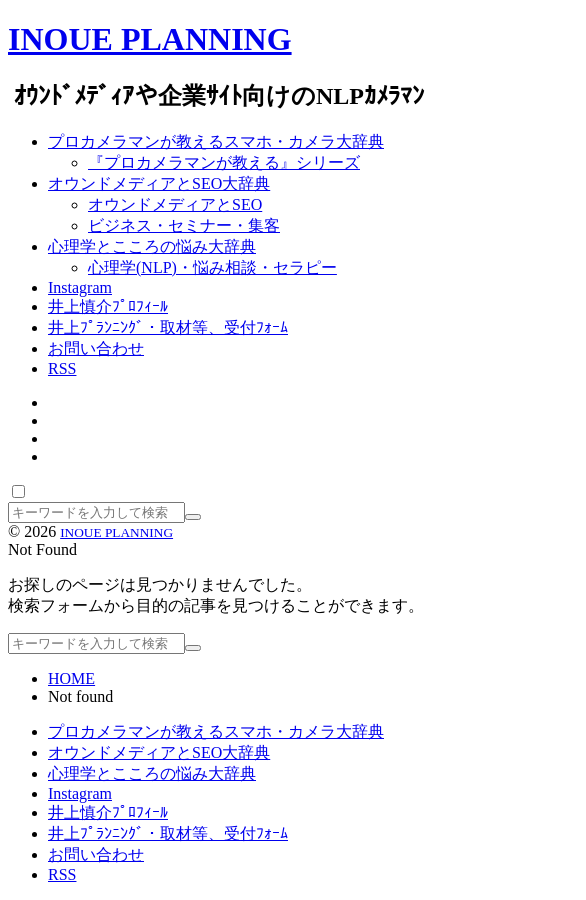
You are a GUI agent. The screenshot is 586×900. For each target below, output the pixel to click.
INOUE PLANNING (150, 39)
